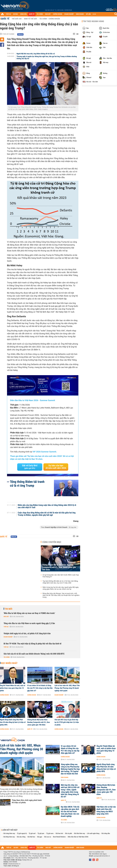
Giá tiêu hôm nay (80, 833)
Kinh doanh (65, 777)
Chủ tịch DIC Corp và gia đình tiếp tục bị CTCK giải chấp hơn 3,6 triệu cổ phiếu (67, 722)
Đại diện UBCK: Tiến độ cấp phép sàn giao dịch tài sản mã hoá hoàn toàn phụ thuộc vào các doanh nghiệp (70, 812)
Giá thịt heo (31, 837)
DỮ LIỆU (88, 14)
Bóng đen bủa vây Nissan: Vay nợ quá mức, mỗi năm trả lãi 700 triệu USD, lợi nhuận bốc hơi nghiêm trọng (61, 595)
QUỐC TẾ (32, 14)
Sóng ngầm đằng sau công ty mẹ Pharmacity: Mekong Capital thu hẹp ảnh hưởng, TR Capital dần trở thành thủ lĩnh (70, 769)
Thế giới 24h (17, 19)
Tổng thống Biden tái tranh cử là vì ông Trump (27, 484)
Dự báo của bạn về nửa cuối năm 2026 (56, 467)
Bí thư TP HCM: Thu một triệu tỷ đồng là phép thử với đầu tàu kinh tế (32, 644)
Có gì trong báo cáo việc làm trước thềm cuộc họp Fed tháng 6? (61, 576)
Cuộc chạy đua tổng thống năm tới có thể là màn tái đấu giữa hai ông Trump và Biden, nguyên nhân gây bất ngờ (47, 514)
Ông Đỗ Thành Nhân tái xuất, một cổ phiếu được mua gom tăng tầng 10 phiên (106, 750)
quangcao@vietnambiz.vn (102, 856)
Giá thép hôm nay (9, 837)
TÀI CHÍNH (40, 14)
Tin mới (8, 609)
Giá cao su (48, 837)
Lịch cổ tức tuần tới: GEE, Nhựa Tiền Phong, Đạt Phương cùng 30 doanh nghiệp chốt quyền (67, 688)
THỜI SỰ (8, 14)
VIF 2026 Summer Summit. (45, 452)
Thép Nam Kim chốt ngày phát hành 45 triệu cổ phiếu (27, 801)
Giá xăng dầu (106, 833)
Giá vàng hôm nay (9, 833)
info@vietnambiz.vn (14, 864)
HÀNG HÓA (24, 14)
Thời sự (6, 627)
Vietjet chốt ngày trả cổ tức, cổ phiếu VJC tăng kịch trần (27, 634)
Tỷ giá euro (50, 833)
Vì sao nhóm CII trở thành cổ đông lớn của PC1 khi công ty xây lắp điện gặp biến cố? (40, 688)
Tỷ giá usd (32, 833)
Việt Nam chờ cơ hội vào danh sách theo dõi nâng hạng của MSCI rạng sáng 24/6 (106, 810)
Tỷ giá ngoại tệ (22, 833)
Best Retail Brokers (59, 837)
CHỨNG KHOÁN (58, 14)
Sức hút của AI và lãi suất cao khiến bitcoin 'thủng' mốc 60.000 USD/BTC (34, 654)
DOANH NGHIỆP (69, 14)
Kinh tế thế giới (30, 19)
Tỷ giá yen (41, 833)
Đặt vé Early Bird (30, 467)
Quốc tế (5, 19)
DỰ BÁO (16, 14)
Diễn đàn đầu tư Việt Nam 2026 (78, 837)
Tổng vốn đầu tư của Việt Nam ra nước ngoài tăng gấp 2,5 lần (29, 623)
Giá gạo (40, 837)
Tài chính (7, 657)
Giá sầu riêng (21, 837)
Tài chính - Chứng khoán (50, 19)
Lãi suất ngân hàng (93, 833)
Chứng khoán (4, 695)
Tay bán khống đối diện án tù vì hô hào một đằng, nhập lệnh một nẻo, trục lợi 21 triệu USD (60, 582)
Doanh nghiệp (8, 637)
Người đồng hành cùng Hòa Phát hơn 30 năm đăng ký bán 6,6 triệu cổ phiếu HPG (13, 722)
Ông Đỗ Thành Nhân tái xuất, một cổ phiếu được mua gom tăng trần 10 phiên (13, 688)
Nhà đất (6, 617)
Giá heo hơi (59, 833)
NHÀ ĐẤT (48, 14)
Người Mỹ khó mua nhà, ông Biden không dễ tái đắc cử (36, 54)
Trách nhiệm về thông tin (11, 866)
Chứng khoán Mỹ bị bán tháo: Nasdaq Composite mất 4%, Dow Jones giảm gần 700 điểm (59, 567)
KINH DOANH (80, 14)
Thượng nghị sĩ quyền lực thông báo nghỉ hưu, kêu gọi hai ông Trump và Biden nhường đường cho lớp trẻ (47, 57)
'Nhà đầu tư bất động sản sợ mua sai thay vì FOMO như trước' (29, 613)
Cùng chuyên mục (52, 542)
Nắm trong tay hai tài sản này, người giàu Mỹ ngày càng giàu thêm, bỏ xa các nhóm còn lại (61, 588)
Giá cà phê (68, 833)
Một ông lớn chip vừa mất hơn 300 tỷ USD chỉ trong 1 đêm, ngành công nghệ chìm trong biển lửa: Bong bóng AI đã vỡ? (70, 791)
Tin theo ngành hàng (93, 21)
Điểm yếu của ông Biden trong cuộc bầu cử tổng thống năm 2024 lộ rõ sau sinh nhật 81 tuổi (47, 506)
